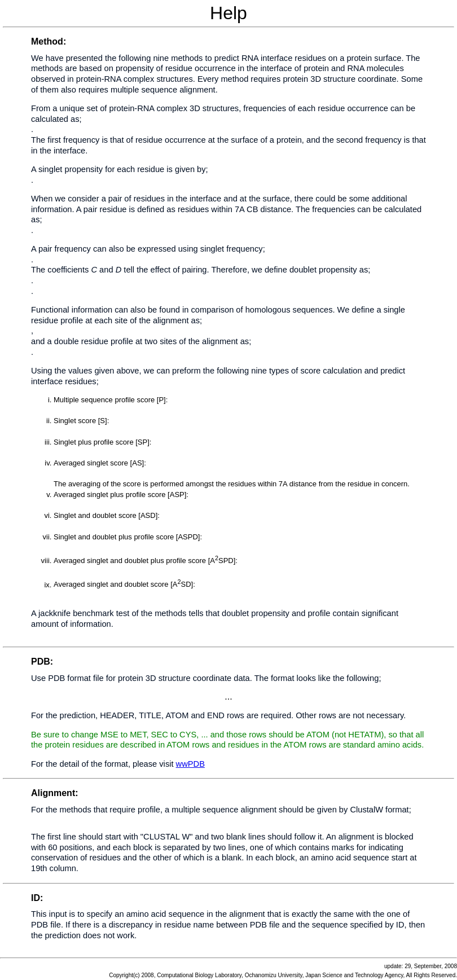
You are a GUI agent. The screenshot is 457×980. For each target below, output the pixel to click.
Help (228, 325)
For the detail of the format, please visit (104, 764)
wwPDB (190, 764)
